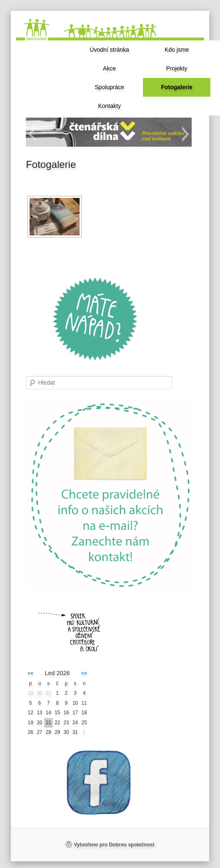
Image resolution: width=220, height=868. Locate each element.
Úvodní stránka (110, 50)
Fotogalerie (176, 87)
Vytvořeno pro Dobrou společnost (114, 845)
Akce (109, 68)
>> (84, 673)
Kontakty (109, 106)
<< (30, 673)
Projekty (177, 68)
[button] (32, 134)
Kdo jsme (177, 50)
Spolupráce (109, 87)
